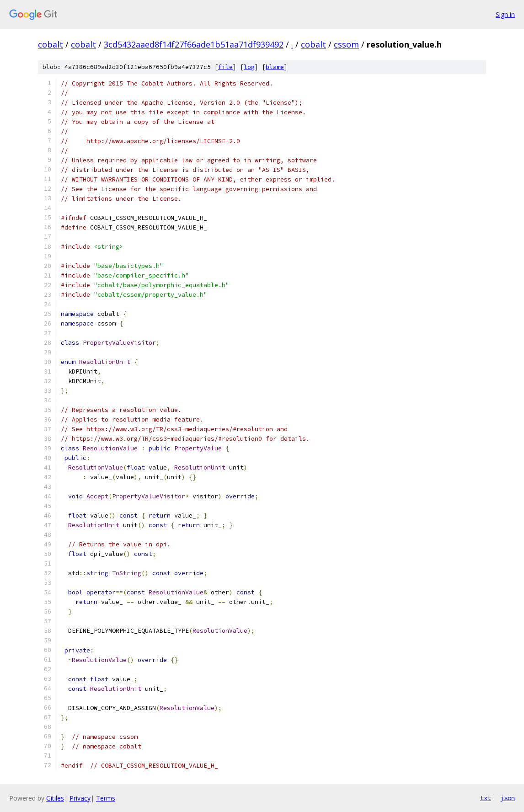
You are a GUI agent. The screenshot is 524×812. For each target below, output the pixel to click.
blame (275, 67)
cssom (346, 44)
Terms (106, 798)
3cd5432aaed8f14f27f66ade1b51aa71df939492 (194, 44)
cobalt (51, 44)
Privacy (80, 798)
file (225, 67)
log (249, 67)
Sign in (505, 14)
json (508, 798)
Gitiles (55, 798)
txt (486, 798)
